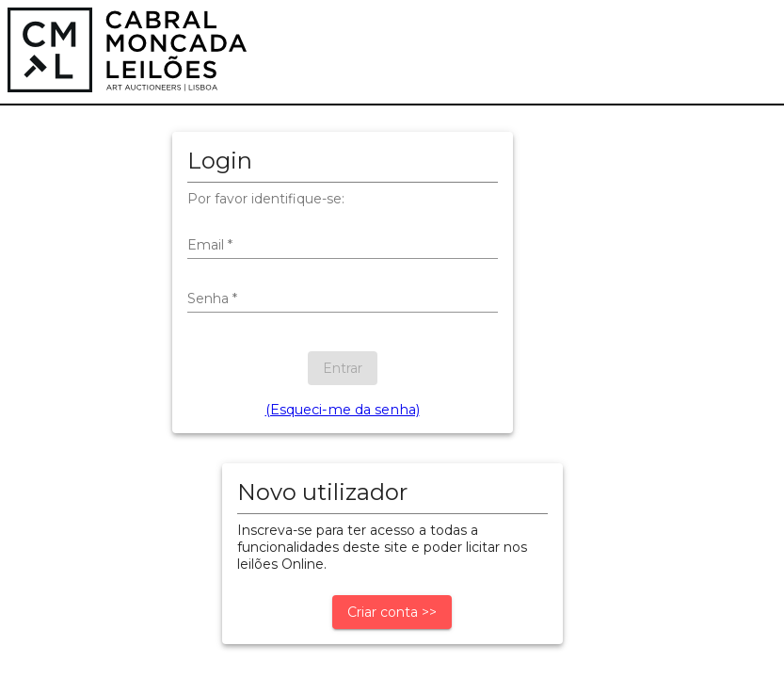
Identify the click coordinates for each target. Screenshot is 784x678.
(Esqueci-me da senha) (343, 410)
